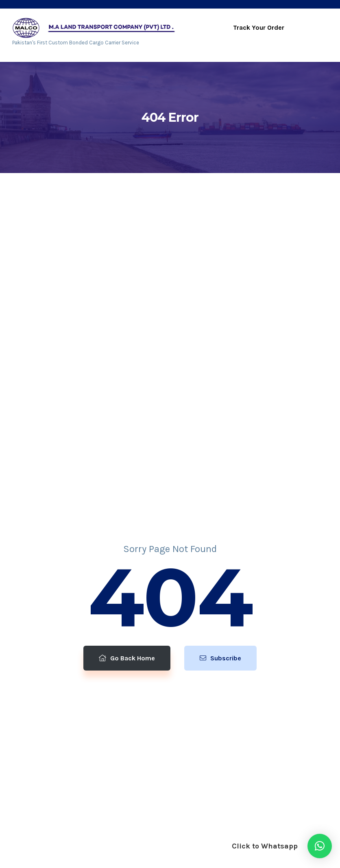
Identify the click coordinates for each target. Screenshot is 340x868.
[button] (320, 846)
